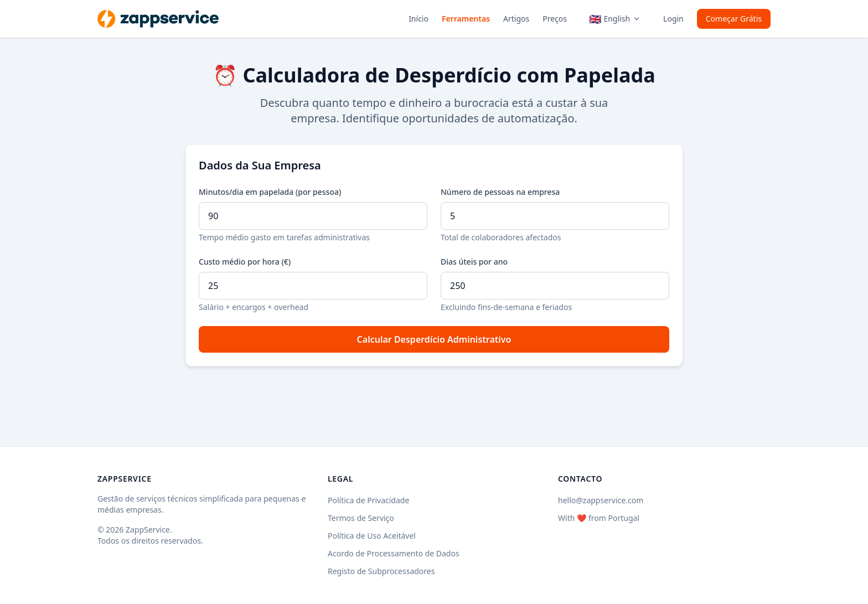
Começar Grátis (734, 19)
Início (418, 19)
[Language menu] (615, 19)
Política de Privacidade (368, 500)
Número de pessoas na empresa (500, 192)
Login (673, 19)
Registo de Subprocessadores (381, 571)
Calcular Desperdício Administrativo (434, 339)
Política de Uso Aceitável (372, 536)
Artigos (516, 19)
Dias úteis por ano (474, 262)
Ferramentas (466, 19)
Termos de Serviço (361, 518)
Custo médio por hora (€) (245, 262)
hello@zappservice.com (601, 500)
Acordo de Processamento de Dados (394, 553)
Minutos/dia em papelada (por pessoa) (270, 192)
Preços (555, 19)
